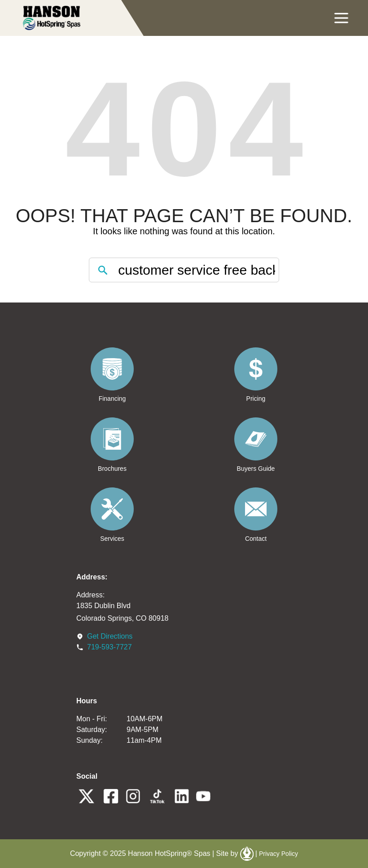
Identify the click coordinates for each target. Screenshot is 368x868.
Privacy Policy (278, 854)
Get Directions (110, 636)
